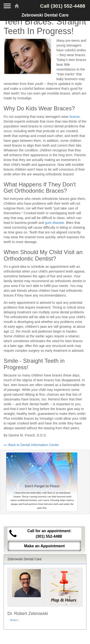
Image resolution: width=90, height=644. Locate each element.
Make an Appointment (44, 546)
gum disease (55, 223)
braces (75, 117)
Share (13, 620)
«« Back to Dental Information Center (31, 445)
